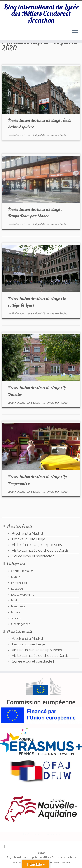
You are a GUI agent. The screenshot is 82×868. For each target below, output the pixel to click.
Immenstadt (19, 583)
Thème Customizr (60, 863)
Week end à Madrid (27, 533)
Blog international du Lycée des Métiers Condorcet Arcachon (41, 13)
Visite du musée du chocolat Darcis (40, 550)
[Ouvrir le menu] (75, 33)
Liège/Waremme (44, 135)
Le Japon (17, 589)
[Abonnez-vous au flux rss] (6, 846)
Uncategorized (21, 624)
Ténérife (16, 618)
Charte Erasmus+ (22, 571)
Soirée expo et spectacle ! (33, 556)
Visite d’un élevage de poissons (37, 545)
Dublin (16, 577)
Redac (63, 135)
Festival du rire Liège (29, 539)
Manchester (19, 606)
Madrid (16, 600)
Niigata (16, 612)
